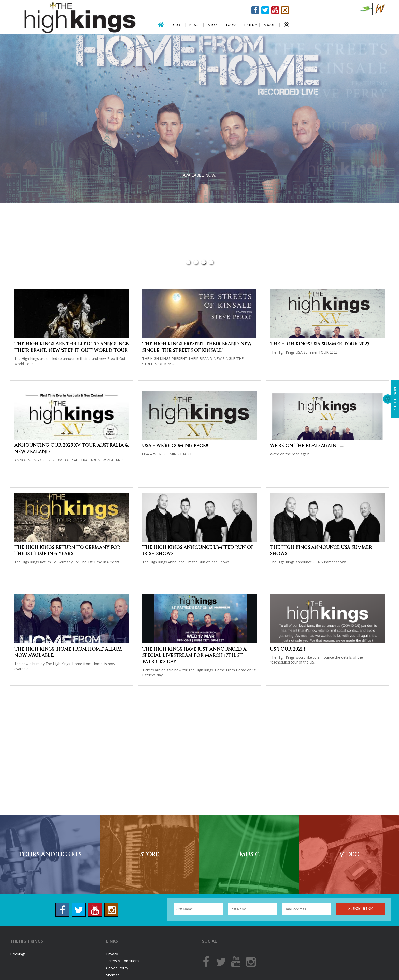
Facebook (255, 10)
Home (161, 25)
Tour (176, 25)
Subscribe (360, 909)
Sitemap (113, 975)
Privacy (112, 954)
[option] (199, 118)
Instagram (285, 10)
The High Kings (78, 17)
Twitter (265, 10)
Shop (212, 25)
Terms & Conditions (123, 961)
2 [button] (196, 262)
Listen (249, 25)
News (194, 25)
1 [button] (188, 262)
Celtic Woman (380, 9)
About (269, 25)
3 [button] (203, 262)
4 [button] (211, 262)
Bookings (18, 954)
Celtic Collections (366, 9)
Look (231, 25)
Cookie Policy (117, 968)
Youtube (275, 10)
